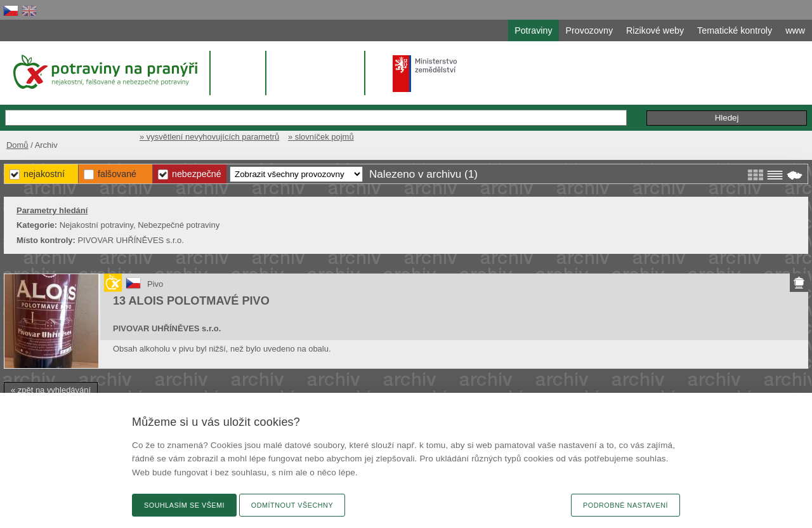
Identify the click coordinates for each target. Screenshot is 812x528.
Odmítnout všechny (292, 505)
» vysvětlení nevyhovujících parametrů (209, 137)
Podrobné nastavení (625, 505)
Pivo (155, 284)
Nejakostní (44, 174)
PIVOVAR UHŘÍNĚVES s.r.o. (167, 328)
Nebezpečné (197, 174)
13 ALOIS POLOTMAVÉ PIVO (191, 301)
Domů (17, 145)
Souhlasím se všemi (184, 505)
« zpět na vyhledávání (51, 390)
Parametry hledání (52, 210)
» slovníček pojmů (321, 137)
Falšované (117, 174)
